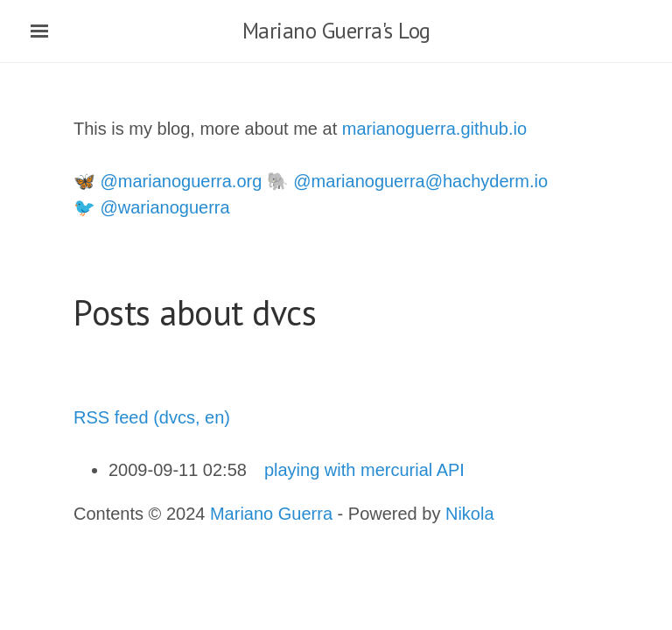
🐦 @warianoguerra (152, 207)
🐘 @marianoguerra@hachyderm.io (407, 181)
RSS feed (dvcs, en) (152, 417)
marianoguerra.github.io (434, 129)
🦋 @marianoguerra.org (168, 181)
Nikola (470, 514)
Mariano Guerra (271, 514)
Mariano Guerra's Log (336, 31)
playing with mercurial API (364, 470)
